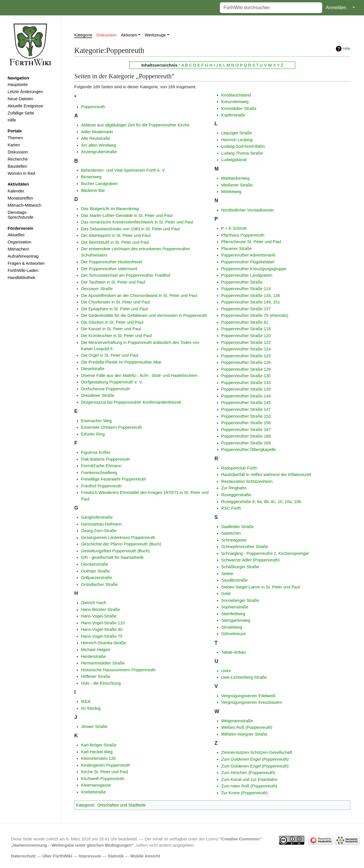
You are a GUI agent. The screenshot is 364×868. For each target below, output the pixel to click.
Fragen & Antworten (26, 263)
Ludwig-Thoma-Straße (242, 153)
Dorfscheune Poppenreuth (106, 389)
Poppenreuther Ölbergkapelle (249, 450)
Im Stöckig (91, 708)
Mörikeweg (231, 192)
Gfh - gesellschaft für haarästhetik (112, 557)
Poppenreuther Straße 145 (246, 403)
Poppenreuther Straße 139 (246, 389)
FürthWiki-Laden (23, 270)
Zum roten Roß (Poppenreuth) (249, 786)
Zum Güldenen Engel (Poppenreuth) (255, 766)
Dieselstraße (93, 369)
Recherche (18, 159)
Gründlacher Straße (99, 584)
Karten (14, 145)
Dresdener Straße (98, 395)
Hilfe (12, 120)
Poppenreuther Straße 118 (246, 329)
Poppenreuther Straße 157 (246, 309)
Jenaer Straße (94, 727)
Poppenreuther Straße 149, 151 (251, 302)
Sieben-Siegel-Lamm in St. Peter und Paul (261, 587)
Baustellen (17, 166)
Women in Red (21, 173)
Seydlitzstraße (234, 580)
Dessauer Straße (97, 289)
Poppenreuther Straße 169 (246, 443)
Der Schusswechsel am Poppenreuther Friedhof (126, 275)
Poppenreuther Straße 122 (246, 342)
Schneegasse (234, 540)
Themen (15, 138)
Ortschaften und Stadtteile (121, 805)
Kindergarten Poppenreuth (106, 765)
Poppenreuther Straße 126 (246, 362)
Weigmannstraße (237, 721)
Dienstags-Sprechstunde (21, 215)
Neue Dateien (20, 99)
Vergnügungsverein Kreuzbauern (252, 702)
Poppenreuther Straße (242, 282)
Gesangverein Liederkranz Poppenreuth (118, 537)
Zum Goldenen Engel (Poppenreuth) (255, 759)
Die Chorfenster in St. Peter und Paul (115, 302)
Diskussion (18, 152)
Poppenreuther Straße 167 (246, 430)
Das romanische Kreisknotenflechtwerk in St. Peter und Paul (137, 222)
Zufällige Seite (21, 113)
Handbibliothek (21, 278)
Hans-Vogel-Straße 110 (103, 623)
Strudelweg (232, 627)
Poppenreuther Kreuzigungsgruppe (254, 269)
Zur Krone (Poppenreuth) (245, 793)
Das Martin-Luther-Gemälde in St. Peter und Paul (127, 216)
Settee (227, 574)
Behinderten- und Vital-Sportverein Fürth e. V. (123, 170)
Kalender (16, 191)
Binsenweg (91, 177)
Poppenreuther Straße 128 (246, 369)
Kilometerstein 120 (98, 758)
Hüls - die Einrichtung (101, 683)
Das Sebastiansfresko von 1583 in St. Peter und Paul (130, 229)
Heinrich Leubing (237, 140)
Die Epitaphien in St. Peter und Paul (114, 309)
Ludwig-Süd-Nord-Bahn (243, 146)
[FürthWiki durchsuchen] (271, 8)
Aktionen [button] (129, 35)
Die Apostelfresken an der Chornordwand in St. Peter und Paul (139, 296)
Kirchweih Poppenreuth (103, 779)
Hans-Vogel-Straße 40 (102, 629)
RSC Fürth (231, 508)
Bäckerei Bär (93, 190)
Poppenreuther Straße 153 (246, 416)
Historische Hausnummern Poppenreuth (118, 670)
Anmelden (336, 8)
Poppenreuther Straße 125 (246, 356)
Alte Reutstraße (96, 138)
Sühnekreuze (234, 634)
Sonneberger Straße (240, 600)
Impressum (90, 856)
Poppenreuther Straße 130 (246, 376)
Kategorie (83, 35)
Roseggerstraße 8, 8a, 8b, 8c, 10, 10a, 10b (261, 502)
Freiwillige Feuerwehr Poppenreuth (113, 479)
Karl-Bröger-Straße (99, 745)
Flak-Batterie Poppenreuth (106, 459)
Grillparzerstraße (97, 578)
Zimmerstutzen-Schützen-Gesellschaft (257, 752)
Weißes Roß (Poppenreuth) (247, 727)
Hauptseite (18, 85)
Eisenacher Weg (96, 421)
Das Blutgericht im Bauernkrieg (110, 209)
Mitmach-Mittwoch (25, 205)
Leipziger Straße (237, 133)
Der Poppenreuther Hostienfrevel (112, 262)
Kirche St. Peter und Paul (105, 772)
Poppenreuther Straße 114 (246, 289)
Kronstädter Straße (239, 108)
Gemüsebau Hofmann (102, 524)
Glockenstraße (95, 564)
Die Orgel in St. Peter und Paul (110, 355)
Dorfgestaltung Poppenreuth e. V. (112, 382)
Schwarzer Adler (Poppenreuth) (250, 560)
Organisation (19, 242)
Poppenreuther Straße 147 (246, 409)
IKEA (86, 701)
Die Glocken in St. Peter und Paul (112, 322)
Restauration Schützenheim (247, 481)
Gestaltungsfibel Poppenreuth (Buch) (115, 551)
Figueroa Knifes (96, 452)
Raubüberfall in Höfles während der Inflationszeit (266, 475)
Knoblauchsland (236, 95)
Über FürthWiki (57, 856)
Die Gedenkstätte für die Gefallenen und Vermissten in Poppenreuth (144, 315)
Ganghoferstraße (97, 517)
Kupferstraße (233, 115)
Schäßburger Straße (240, 567)
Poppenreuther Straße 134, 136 (251, 296)
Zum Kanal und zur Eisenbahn (249, 779)
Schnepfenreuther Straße (245, 547)
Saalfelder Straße (238, 527)
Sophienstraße (235, 607)
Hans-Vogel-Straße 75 (102, 636)
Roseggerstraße (236, 495)
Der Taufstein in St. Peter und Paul (113, 282)
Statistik (116, 856)
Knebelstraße (94, 792)
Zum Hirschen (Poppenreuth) (248, 773)
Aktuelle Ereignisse (25, 106)
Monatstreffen (20, 198)
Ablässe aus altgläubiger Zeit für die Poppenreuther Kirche (135, 125)
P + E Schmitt (234, 228)
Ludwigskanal (234, 160)
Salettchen (231, 533)
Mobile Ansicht (145, 856)
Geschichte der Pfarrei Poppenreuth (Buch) (121, 544)
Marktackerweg (235, 178)
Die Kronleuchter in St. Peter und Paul (116, 336)
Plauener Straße (236, 249)
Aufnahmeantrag (23, 256)
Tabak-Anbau (234, 652)
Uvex (226, 671)
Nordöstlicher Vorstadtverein (248, 210)
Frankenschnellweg (99, 473)
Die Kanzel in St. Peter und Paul (111, 329)
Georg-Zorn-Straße (99, 531)
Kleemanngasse (96, 785)
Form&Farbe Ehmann (101, 466)
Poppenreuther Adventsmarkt (248, 255)
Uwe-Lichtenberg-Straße (244, 677)
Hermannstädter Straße (103, 663)
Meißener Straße (237, 185)
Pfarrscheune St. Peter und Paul (251, 242)
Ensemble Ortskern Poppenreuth (111, 427)
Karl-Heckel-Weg (97, 752)
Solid (226, 594)
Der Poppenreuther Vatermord (109, 269)
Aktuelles (16, 235)
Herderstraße (93, 656)
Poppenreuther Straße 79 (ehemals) (255, 315)
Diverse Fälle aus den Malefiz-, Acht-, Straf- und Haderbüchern (139, 375)
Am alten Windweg (99, 145)
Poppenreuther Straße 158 (246, 423)
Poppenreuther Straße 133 (246, 383)
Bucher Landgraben (99, 184)
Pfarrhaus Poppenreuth (243, 235)
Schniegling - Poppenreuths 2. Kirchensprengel (265, 553)
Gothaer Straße (95, 571)
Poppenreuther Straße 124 (246, 349)
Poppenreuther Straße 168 (246, 436)
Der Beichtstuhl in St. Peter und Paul (115, 242)
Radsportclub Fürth (239, 468)
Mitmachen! (18, 249)
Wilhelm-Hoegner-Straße (244, 734)
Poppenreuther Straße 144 (246, 396)
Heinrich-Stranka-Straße (104, 643)
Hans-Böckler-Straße (101, 610)
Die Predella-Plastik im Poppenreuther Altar (121, 362)
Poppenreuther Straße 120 (246, 336)
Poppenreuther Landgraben (247, 275)
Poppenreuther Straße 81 (245, 322)
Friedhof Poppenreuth (101, 486)
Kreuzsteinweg (235, 102)
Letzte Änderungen (25, 92)
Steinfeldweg (233, 614)
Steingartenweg (236, 620)
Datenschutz (23, 856)
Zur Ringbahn (234, 488)
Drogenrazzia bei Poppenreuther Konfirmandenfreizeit (131, 402)
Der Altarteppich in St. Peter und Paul (116, 235)
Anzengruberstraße (99, 152)
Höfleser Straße (96, 676)
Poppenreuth (93, 107)
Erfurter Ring (93, 434)
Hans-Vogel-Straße (99, 616)
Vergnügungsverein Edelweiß (248, 696)
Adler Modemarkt (97, 132)
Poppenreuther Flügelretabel (248, 262)
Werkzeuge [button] (155, 35)
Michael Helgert (96, 650)
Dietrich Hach (94, 603)
